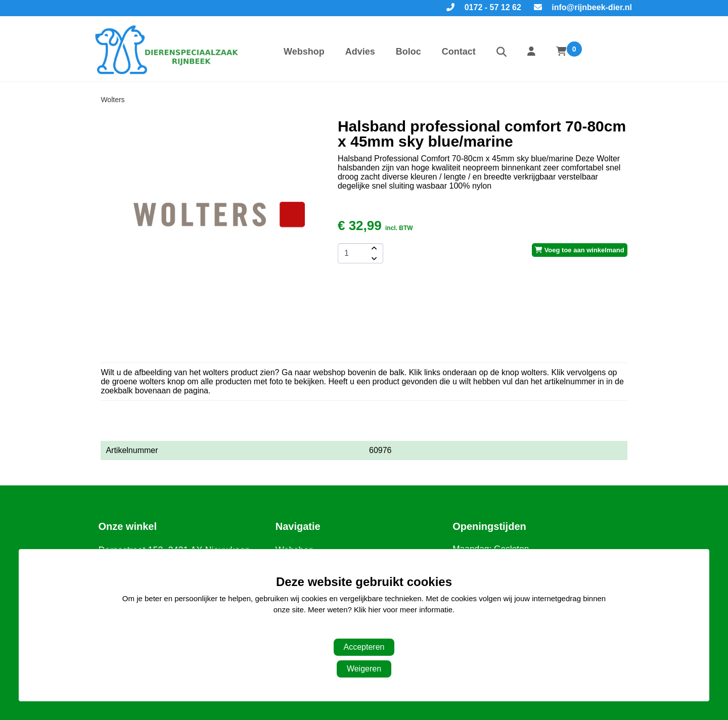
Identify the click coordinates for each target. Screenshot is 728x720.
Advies (360, 52)
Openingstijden (489, 526)
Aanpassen (359, 630)
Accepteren (364, 647)
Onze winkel (127, 526)
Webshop (304, 52)
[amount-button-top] (373, 248)
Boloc (408, 52)
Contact (459, 52)
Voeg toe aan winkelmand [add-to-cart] (580, 250)
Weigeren (364, 669)
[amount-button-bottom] (373, 258)
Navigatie (298, 526)
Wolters (112, 100)
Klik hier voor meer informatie (403, 610)
